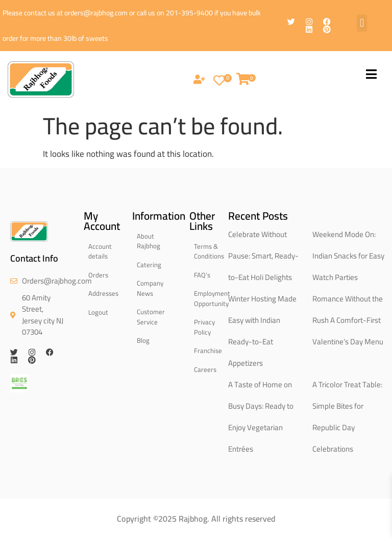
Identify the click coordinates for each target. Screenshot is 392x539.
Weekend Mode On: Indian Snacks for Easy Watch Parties (348, 256)
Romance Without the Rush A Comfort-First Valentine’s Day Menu (348, 320)
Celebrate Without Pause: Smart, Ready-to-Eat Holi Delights (263, 256)
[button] (362, 23)
